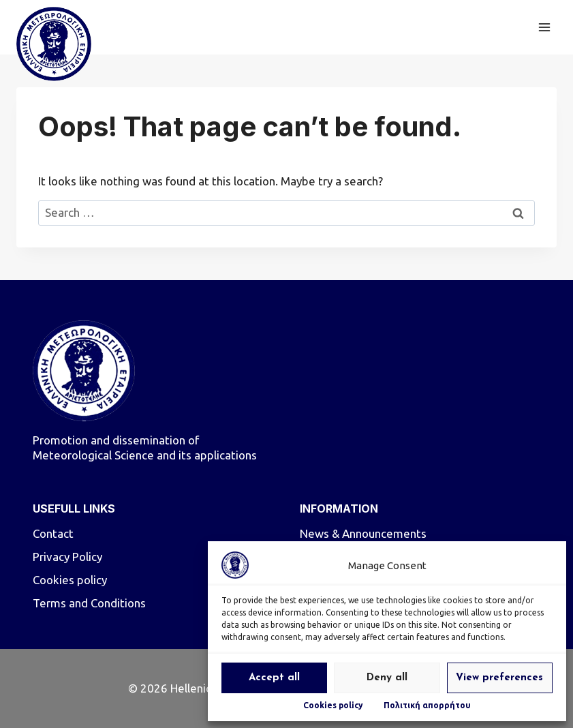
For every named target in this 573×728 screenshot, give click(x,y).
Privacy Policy (67, 557)
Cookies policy (333, 705)
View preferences (499, 678)
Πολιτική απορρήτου (427, 705)
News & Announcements (363, 533)
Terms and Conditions (89, 603)
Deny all (387, 678)
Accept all (274, 678)
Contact (53, 533)
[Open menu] (544, 27)
